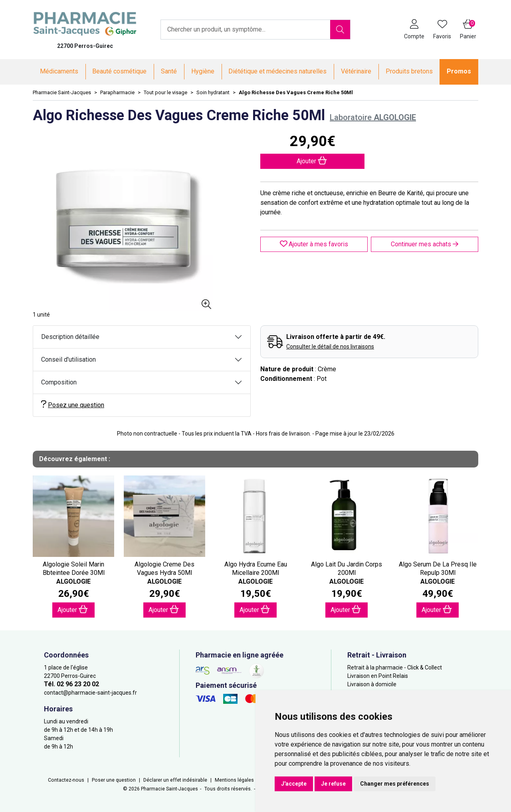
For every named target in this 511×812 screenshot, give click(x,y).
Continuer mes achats (425, 244)
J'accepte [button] (294, 784)
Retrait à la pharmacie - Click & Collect (395, 667)
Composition (59, 382)
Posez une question (73, 405)
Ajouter (73, 609)
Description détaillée (70, 337)
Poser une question (114, 780)
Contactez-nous (66, 780)
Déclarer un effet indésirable (175, 780)
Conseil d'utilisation (68, 359)
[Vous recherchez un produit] (246, 30)
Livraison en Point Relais (378, 676)
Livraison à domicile (372, 684)
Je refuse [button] (333, 784)
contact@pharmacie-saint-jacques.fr (90, 693)
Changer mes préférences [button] (395, 784)
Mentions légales (234, 780)
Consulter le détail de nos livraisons (330, 347)
